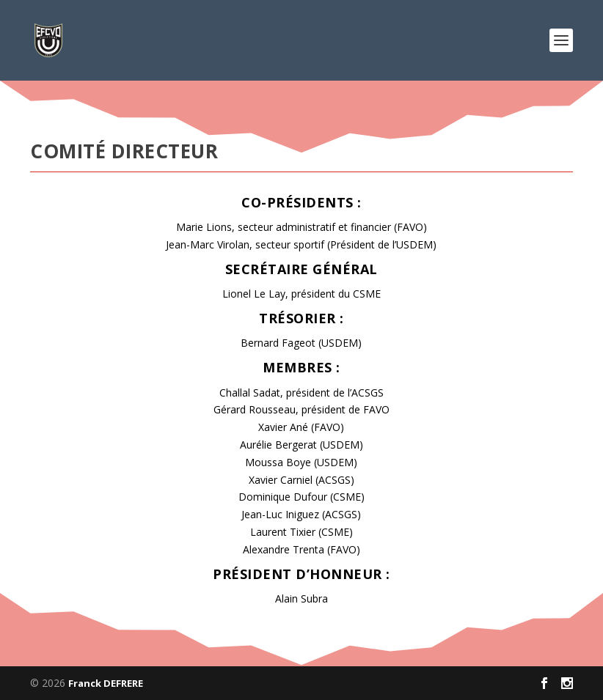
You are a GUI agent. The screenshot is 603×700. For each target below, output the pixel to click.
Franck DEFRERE (106, 683)
